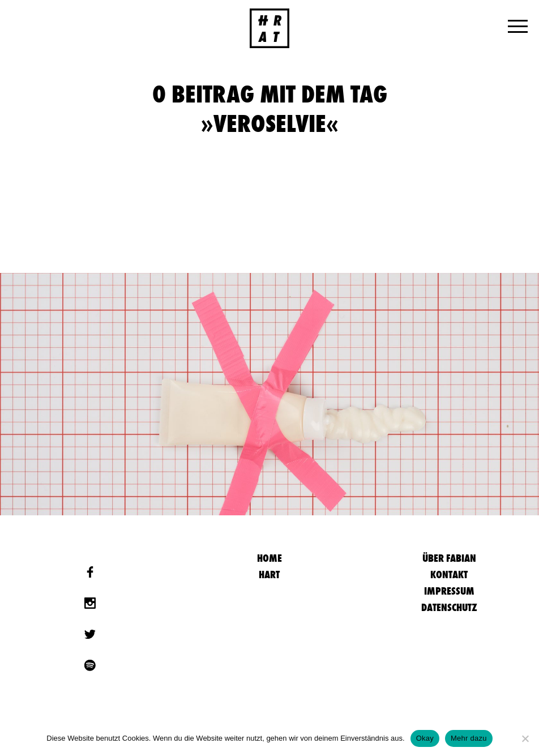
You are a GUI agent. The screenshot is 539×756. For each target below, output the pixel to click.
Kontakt (449, 575)
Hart (269, 575)
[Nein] (525, 738)
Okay (425, 738)
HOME (269, 558)
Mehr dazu (469, 738)
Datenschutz (449, 607)
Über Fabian (449, 558)
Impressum (449, 591)
